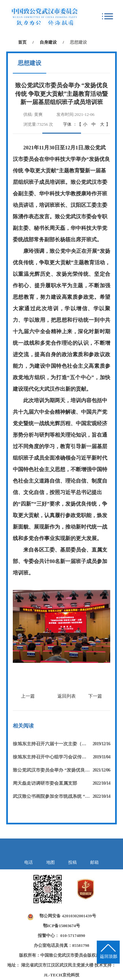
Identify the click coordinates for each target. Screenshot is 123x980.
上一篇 (28, 696)
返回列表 (67, 696)
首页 (22, 42)
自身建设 (48, 42)
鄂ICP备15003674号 (61, 926)
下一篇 (95, 696)
